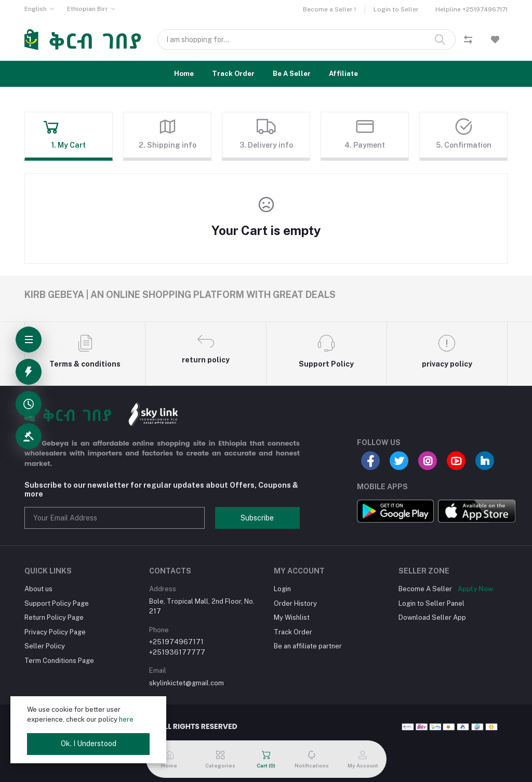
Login (282, 589)
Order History (295, 603)
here (126, 719)
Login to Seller (396, 9)
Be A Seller (292, 74)
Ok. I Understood (89, 744)
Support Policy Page (57, 603)
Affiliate (343, 74)
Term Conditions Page (59, 661)
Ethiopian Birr (88, 9)
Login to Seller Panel (431, 603)
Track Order (233, 74)
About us (38, 589)
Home (184, 74)
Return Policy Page (54, 617)
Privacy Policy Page (55, 632)
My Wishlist (292, 617)
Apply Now (475, 589)
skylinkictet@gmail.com (187, 683)
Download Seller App (432, 617)
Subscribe (257, 518)
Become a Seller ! (329, 9)
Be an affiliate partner (308, 646)
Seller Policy (45, 646)
